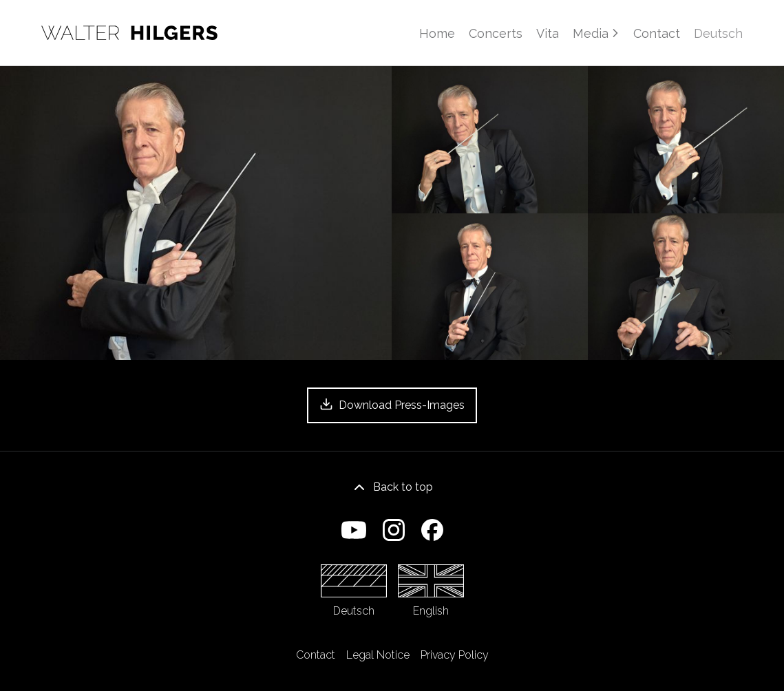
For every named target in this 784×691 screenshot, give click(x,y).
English (431, 591)
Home (437, 33)
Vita (548, 33)
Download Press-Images (392, 404)
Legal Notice (378, 655)
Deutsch (354, 591)
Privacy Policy (455, 655)
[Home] (129, 33)
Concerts (496, 33)
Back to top (392, 487)
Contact (657, 33)
